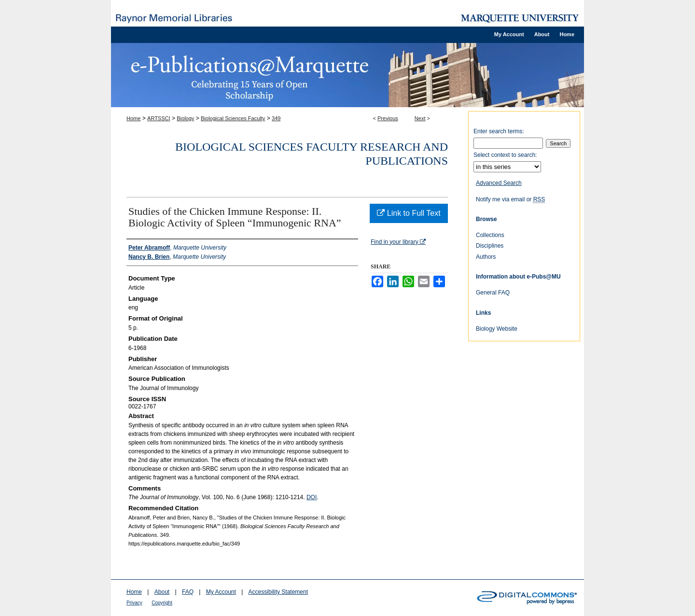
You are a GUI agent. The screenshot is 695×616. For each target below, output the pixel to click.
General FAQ (493, 293)
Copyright (162, 603)
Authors (486, 257)
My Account (221, 592)
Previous (388, 118)
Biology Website (497, 329)
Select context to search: (505, 155)
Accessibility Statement (278, 592)
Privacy (134, 603)
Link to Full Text (409, 213)
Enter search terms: (499, 131)
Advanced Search (499, 183)
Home (133, 118)
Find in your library (398, 242)
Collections (490, 235)
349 (276, 118)
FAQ (188, 592)
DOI (312, 497)
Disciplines (490, 246)
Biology (185, 118)
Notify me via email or (510, 199)
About (162, 592)
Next (420, 118)
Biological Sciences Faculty (233, 118)
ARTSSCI (159, 118)
